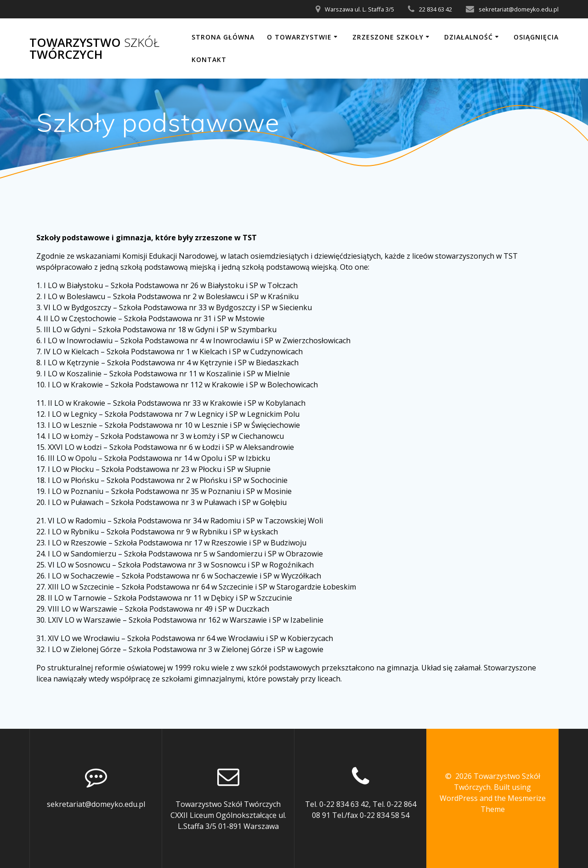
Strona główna (223, 37)
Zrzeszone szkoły (388, 37)
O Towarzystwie (299, 37)
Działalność (469, 37)
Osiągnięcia (536, 37)
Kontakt (209, 60)
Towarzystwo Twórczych (94, 48)
